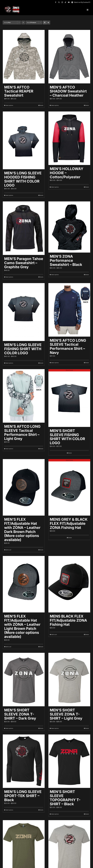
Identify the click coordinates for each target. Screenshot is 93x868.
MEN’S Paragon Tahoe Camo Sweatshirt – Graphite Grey (24, 263)
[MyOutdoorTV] (72, 2)
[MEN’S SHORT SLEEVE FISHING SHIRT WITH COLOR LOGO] (69, 398)
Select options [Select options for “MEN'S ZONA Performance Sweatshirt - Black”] (55, 275)
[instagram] (62, 2)
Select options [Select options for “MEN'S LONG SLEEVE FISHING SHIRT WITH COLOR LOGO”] (9, 363)
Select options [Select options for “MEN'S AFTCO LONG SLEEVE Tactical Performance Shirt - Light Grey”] (9, 449)
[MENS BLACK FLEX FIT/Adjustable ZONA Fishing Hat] (69, 584)
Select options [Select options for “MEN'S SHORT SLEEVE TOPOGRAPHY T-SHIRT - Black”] (55, 814)
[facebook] (56, 2)
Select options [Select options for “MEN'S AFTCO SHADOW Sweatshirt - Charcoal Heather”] (55, 105)
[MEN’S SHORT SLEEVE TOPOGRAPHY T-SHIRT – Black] (69, 761)
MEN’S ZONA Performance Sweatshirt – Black (66, 260)
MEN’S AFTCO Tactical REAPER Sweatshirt (19, 91)
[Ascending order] (23, 23)
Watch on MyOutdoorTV (82, 2)
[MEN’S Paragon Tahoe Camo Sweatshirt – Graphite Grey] (24, 228)
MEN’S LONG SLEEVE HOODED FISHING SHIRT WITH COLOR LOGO (23, 179)
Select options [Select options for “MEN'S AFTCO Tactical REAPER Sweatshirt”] (9, 105)
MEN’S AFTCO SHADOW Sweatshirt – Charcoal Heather (68, 91)
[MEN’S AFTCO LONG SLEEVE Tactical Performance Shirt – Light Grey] (24, 396)
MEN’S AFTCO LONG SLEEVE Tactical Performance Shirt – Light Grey (22, 432)
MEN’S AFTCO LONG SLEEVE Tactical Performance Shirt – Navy (68, 346)
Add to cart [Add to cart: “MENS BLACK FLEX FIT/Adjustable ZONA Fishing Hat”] (54, 634)
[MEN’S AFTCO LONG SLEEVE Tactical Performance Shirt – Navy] (69, 310)
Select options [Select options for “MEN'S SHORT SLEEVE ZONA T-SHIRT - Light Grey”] (55, 728)
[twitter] (59, 2)
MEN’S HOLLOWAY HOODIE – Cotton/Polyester (67, 173)
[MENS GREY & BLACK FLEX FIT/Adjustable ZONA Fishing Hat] (69, 487)
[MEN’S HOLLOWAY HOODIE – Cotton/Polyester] (69, 138)
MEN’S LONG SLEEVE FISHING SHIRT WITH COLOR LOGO (23, 349)
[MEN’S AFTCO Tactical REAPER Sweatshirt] (24, 57)
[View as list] (48, 23)
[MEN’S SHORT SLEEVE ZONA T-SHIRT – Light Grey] (69, 680)
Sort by (7, 23)
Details (41, 105)
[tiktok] (65, 2)
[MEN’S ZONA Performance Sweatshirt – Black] (69, 227)
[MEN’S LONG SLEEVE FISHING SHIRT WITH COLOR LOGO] (24, 312)
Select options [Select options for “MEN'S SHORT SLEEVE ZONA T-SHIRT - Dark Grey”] (9, 728)
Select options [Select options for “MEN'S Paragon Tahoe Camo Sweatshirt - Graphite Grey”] (9, 277)
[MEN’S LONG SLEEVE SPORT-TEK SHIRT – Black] (24, 761)
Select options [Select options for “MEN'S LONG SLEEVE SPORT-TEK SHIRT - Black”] (9, 810)
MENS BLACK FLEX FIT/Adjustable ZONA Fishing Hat (68, 620)
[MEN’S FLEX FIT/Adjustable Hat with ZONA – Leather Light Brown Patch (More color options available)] (24, 584)
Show (31, 23)
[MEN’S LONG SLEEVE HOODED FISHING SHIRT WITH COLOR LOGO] (24, 140)
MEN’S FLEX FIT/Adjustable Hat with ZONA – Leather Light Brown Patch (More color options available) (22, 626)
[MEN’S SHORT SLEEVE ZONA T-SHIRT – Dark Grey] (24, 680)
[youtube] (69, 2)
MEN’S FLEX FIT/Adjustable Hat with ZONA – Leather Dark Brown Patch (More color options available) (22, 530)
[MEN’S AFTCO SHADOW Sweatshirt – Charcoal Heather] (69, 57)
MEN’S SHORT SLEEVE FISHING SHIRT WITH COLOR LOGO (67, 437)
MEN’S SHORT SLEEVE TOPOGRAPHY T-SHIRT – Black (65, 798)
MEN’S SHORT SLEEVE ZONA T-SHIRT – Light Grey (66, 714)
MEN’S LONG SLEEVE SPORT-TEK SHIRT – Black (23, 796)
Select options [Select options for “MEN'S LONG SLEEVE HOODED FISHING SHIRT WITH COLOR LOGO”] (9, 195)
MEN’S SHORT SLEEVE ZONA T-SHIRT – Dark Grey (20, 714)
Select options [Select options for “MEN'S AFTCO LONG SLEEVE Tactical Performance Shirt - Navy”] (55, 363)
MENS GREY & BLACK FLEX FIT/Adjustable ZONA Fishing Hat (69, 523)
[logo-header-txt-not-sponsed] (12, 7)
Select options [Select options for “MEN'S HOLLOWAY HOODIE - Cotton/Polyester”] (55, 187)
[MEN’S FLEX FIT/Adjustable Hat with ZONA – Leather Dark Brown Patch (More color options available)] (24, 487)
